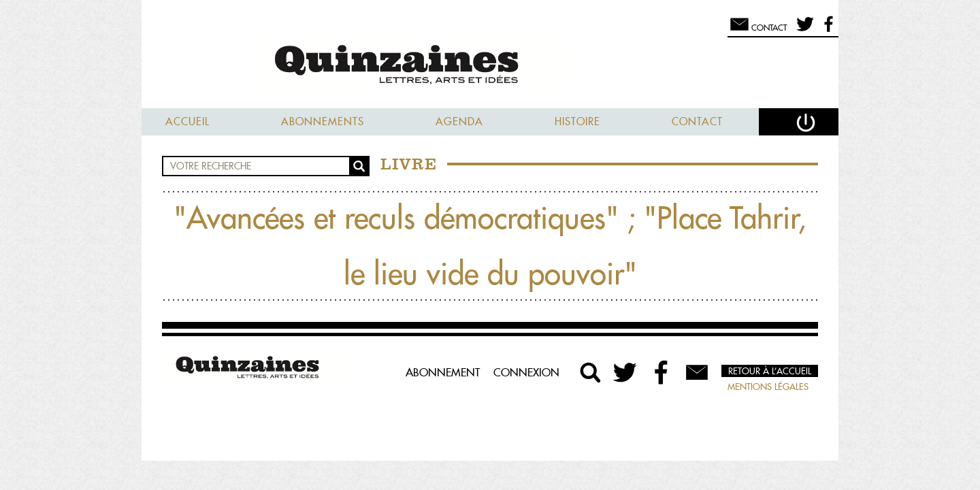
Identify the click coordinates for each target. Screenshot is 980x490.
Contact (697, 121)
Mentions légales (768, 387)
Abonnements (323, 121)
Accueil (187, 121)
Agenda (459, 121)
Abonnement (443, 372)
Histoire (577, 121)
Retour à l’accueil (770, 371)
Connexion (526, 372)
